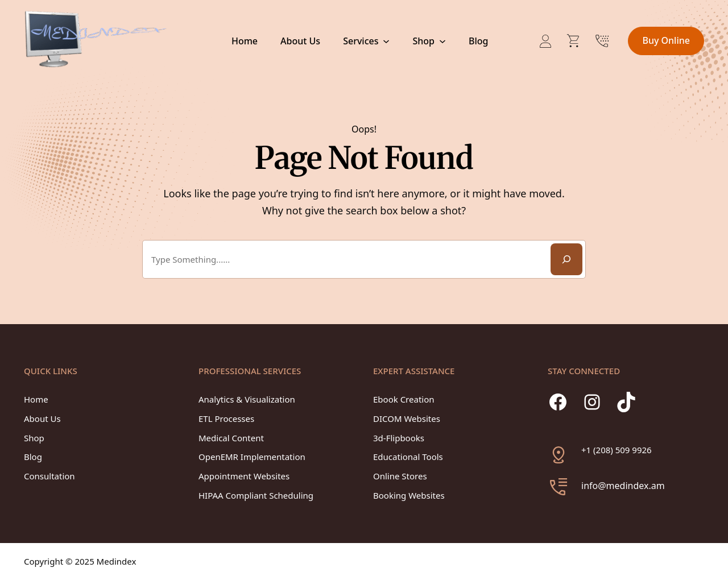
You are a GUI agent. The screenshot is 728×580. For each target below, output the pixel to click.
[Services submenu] (386, 41)
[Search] (566, 259)
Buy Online (666, 40)
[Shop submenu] (442, 41)
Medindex (117, 561)
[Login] (545, 41)
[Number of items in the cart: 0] (574, 41)
